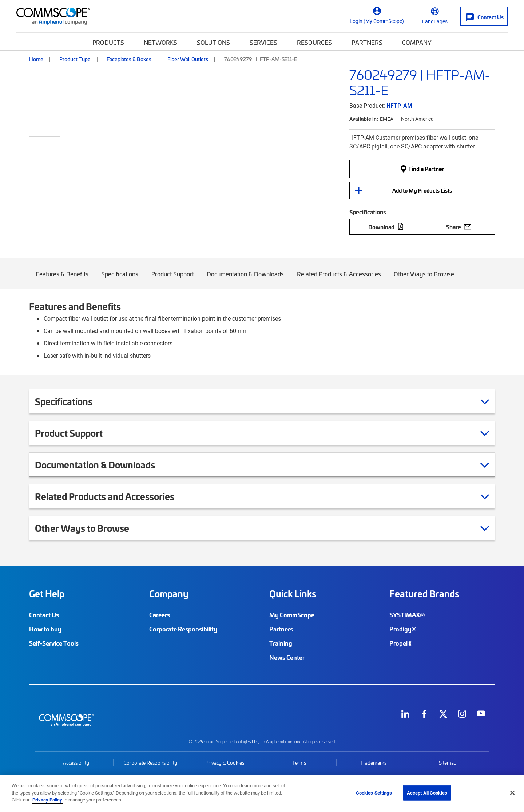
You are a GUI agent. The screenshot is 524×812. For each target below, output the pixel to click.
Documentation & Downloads (246, 279)
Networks (160, 42)
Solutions (213, 42)
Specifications (120, 279)
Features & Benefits (62, 279)
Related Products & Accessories (339, 279)
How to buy (45, 629)
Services (263, 42)
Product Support (173, 279)
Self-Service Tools (54, 643)
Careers (160, 615)
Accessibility (76, 763)
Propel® (401, 643)
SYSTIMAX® (407, 615)
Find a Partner (422, 169)
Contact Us (44, 615)
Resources (314, 42)
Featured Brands (424, 594)
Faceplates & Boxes (129, 59)
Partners (367, 42)
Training (281, 643)
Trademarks (373, 763)
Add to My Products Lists (422, 190)
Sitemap (448, 763)
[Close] (512, 793)
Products (108, 42)
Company (417, 42)
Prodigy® (403, 629)
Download (386, 227)
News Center (287, 657)
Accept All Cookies (427, 793)
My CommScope (292, 615)
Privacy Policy (47, 800)
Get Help (47, 594)
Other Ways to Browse (424, 279)
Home (36, 59)
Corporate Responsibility (183, 629)
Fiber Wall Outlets (188, 59)
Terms (299, 763)
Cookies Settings (374, 793)
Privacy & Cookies (225, 763)
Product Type (75, 59)
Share (459, 227)
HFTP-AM (399, 105)
